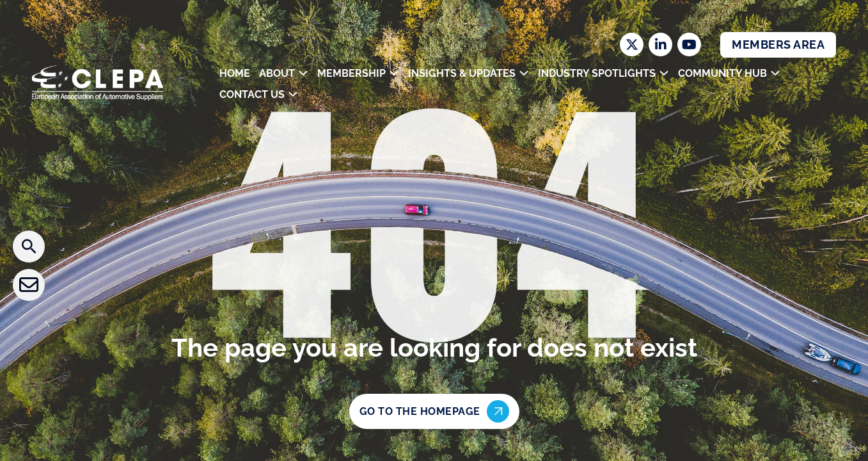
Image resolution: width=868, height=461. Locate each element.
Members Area (778, 44)
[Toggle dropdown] (303, 73)
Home (235, 73)
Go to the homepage (434, 411)
